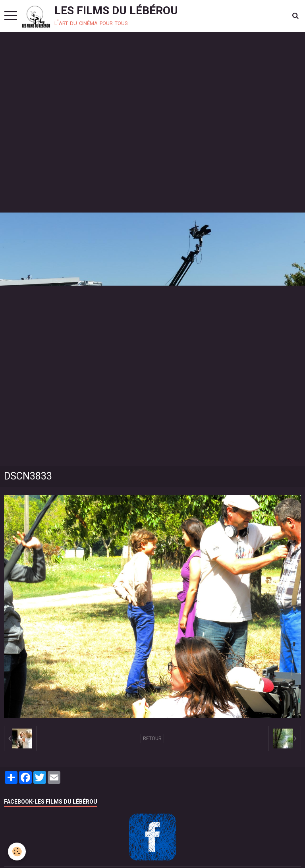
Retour (152, 738)
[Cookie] (17, 852)
